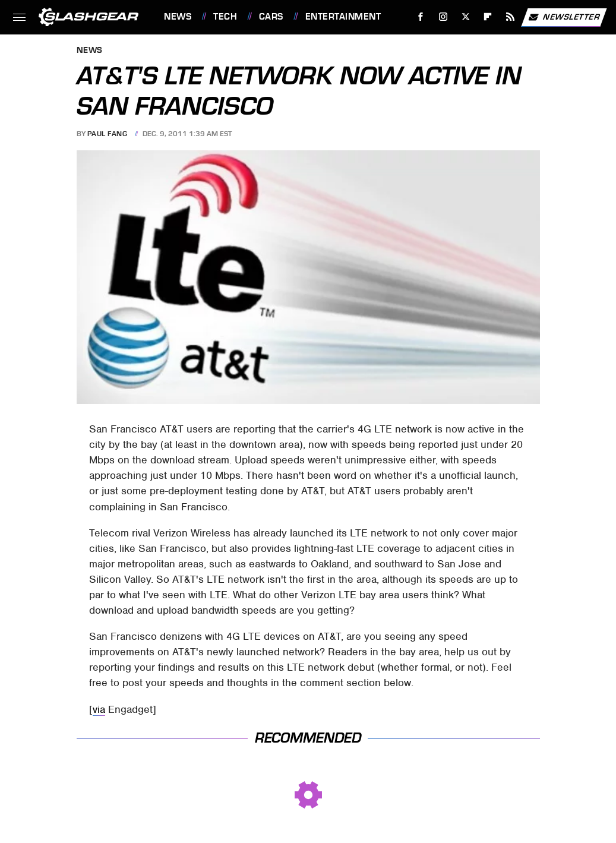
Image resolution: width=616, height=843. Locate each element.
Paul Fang (108, 134)
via (99, 709)
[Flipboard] (488, 17)
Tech (225, 17)
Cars (271, 17)
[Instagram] (443, 17)
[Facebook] (421, 17)
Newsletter (564, 17)
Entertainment (343, 17)
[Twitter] (465, 17)
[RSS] (511, 17)
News (178, 17)
